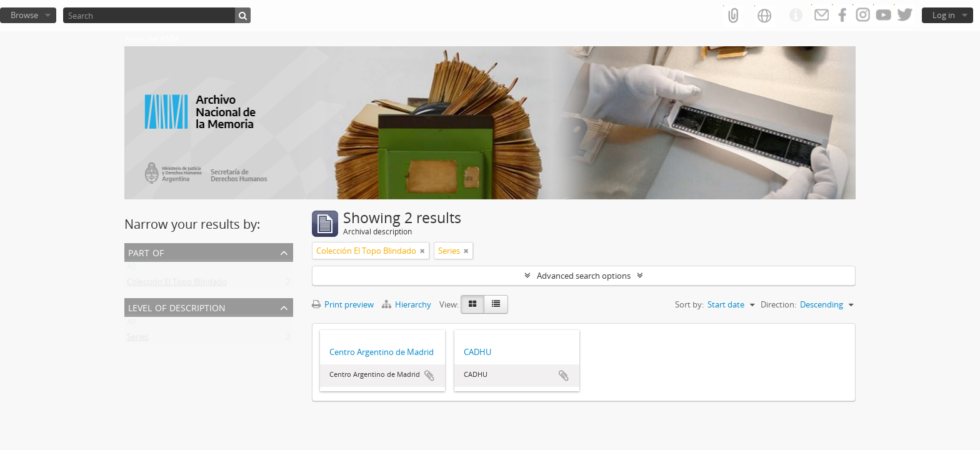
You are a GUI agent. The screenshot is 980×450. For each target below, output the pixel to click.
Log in (944, 15)
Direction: (778, 304)
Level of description (177, 307)
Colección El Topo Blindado (177, 284)
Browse (24, 15)
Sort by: (689, 304)
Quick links (796, 16)
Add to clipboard (429, 376)
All (131, 269)
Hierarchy (407, 304)
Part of (146, 252)
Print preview (343, 304)
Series (138, 339)
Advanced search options (584, 276)
